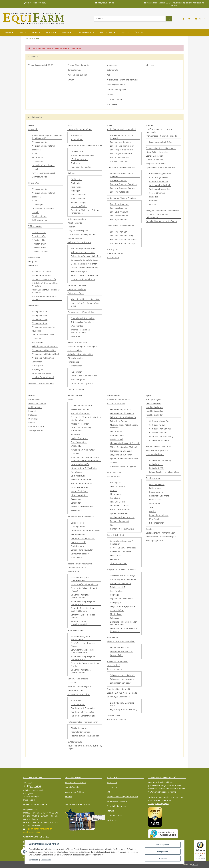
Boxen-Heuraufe (78, 523)
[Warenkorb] (200, 19)
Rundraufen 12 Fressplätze (83, 708)
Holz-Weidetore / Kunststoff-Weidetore (44, 298)
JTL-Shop (195, 865)
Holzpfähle (33, 262)
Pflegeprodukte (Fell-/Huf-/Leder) (121, 569)
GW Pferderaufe (75, 742)
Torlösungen (37, 161)
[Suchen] (130, 19)
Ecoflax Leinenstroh (155, 156)
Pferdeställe (76, 135)
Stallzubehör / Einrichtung (79, 242)
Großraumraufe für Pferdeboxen (85, 531)
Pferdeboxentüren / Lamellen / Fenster (85, 145)
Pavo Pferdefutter (79, 442)
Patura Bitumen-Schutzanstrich (85, 736)
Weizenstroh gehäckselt (160, 185)
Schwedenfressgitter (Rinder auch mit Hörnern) (84, 609)
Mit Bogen (75, 191)
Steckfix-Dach (155, 500)
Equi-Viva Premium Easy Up (122, 243)
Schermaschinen (114, 669)
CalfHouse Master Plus (159, 421)
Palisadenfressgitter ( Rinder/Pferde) (80, 638)
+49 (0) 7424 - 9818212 (35, 3)
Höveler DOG (77, 511)
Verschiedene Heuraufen (82, 550)
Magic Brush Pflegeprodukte (123, 606)
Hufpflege (114, 595)
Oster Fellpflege (117, 610)
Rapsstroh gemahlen (159, 181)
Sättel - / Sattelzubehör (120, 509)
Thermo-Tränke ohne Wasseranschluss (80, 331)
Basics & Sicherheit (115, 535)
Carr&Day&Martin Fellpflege (123, 575)
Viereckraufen (74, 571)
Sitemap (110, 95)
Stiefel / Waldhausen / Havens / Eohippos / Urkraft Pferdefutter (85, 459)
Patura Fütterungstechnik (157, 450)
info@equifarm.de (104, 3)
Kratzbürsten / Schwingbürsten (82, 234)
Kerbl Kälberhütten (155, 415)
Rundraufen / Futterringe (79, 694)
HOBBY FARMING (154, 403)
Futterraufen (155, 488)
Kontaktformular (75, 70)
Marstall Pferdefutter (80, 413)
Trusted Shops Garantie (78, 65)
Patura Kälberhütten (155, 454)
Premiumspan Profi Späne (161, 142)
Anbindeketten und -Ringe (83, 252)
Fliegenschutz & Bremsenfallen (121, 641)
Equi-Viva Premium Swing (121, 236)
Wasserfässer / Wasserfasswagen (161, 537)
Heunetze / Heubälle (77, 285)
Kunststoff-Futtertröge (159, 496)
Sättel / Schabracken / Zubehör (124, 447)
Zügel (113, 525)
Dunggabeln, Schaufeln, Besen (85, 260)
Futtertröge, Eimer (76, 293)
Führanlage (33, 419)
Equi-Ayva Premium (119, 220)
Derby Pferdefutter (79, 438)
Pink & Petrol (37, 157)
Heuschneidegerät (79, 271)
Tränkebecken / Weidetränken (81, 312)
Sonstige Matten (36, 430)
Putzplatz (33, 411)
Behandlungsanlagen (159, 515)
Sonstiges (150, 529)
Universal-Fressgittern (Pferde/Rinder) (81, 671)
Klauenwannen (156, 492)
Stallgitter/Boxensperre (78, 231)
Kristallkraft (76, 434)
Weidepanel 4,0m (40, 323)
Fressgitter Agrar (153, 399)
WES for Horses (78, 446)
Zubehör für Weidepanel (43, 377)
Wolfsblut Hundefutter (81, 480)
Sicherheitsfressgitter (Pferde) (84, 584)
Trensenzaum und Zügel (121, 451)
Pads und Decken (118, 502)
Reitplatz (32, 423)
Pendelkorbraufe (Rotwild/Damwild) (79, 623)
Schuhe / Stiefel (117, 435)
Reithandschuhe (114, 472)
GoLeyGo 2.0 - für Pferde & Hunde (122, 693)
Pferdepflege (116, 614)
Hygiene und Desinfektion (122, 599)
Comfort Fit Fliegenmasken (122, 529)
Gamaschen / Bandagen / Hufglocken (121, 542)
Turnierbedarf (116, 439)
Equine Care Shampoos (120, 583)
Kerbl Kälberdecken (155, 411)
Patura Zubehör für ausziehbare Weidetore (46, 291)
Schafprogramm (153, 478)
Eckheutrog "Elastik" (80, 554)
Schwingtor (37, 362)
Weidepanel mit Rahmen (43, 358)
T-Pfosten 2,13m (39, 244)
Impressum (112, 65)
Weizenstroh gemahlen (160, 189)
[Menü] (205, 842)
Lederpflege (115, 602)
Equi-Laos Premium (119, 208)
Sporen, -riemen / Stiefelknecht (124, 459)
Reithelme (115, 559)
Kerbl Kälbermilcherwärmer (158, 446)
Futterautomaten (157, 484)
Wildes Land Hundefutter (82, 507)
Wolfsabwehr (34, 258)
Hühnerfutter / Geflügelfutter (84, 468)
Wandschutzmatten (37, 403)
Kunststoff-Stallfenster (81, 167)
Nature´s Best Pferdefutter (83, 450)
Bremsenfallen (117, 655)
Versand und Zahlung (77, 75)
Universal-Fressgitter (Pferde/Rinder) (80, 596)
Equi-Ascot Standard (119, 161)
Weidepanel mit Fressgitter (44, 350)
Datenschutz (112, 70)
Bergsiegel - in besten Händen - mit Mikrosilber (124, 623)
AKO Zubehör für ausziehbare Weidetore (45, 284)
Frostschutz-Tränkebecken (83, 318)
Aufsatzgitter (112, 250)
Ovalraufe (72, 683)
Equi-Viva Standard (119, 180)
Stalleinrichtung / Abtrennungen (82, 346)
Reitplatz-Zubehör (76, 238)
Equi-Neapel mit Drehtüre (122, 150)
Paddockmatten (35, 407)
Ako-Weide (33, 129)
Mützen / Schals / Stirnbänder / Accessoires (124, 426)
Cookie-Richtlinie (114, 99)
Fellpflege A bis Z (118, 587)
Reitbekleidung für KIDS (121, 409)
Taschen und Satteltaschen (122, 517)
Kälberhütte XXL (156, 468)
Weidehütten (77, 139)
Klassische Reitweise (116, 403)
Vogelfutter (76, 503)
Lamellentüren (77, 151)
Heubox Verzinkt (78, 534)
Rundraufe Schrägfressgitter (84, 716)
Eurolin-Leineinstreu (155, 160)
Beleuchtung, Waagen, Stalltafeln (86, 256)
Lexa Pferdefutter (79, 476)
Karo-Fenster (77, 187)
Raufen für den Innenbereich (81, 517)
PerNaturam (76, 472)
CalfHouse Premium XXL (160, 433)
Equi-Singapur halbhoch (121, 154)
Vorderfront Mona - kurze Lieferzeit (121, 137)
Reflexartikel (116, 555)
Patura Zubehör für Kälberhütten (164, 472)
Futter (70, 399)
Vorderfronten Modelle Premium (121, 198)
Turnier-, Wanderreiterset (43, 173)
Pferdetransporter (36, 426)
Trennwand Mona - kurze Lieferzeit (121, 175)
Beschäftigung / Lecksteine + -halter (123, 704)
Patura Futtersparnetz (81, 732)
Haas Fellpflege (117, 591)
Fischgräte (76, 183)
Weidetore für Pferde (41, 275)
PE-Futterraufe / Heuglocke (80, 686)
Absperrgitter (38, 369)
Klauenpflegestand (154, 541)
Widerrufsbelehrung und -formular (122, 80)
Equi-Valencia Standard (121, 142)
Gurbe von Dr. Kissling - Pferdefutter (82, 429)
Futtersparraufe (78, 527)
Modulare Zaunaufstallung (161, 436)
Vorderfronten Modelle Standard (121, 129)
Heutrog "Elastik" (78, 542)
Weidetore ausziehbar (42, 271)
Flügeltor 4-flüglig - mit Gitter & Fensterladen (85, 211)
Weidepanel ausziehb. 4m (43, 327)
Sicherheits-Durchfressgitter (80, 354)
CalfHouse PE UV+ (157, 425)
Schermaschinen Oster (120, 683)
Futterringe (76, 700)
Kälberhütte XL (156, 464)
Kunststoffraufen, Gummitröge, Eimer (85, 304)
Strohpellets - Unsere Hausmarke (161, 148)
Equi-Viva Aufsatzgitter (120, 192)
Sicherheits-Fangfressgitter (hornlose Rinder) (83, 603)
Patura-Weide (34, 183)
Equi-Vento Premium (119, 216)
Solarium (72, 227)
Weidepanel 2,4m (40, 311)
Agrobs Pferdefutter (80, 424)
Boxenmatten (34, 399)
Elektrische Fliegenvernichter (84, 264)
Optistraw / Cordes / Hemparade (160, 167)
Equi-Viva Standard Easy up (122, 188)
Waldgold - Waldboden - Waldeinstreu (163, 211)
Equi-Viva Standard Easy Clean (124, 184)
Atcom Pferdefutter (79, 487)
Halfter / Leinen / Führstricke (123, 548)
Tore (151, 507)
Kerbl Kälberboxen (154, 407)
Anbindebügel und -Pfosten (83, 248)
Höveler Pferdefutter (80, 409)
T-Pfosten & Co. (35, 226)
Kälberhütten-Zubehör (159, 440)
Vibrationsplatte (75, 223)
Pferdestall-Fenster (79, 159)
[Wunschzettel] (189, 19)
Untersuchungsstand (77, 219)
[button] (183, 19)
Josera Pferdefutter (79, 491)
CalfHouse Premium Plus (160, 429)
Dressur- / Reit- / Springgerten (124, 466)
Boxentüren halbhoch (116, 253)
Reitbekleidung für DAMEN (122, 413)
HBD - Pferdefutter (79, 495)
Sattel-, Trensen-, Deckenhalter (85, 275)
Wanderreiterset (39, 216)
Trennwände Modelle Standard (121, 167)
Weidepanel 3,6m (40, 319)
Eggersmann (77, 499)
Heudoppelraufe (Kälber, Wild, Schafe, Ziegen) (85, 747)
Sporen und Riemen (119, 513)
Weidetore (33, 265)
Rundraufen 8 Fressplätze (82, 712)
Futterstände (73, 362)
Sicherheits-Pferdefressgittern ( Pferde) (85, 665)
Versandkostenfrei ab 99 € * (41, 65)
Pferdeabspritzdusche (77, 343)
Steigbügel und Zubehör (121, 455)
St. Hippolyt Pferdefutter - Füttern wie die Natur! (86, 419)
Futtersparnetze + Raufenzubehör (83, 722)
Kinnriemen (115, 494)
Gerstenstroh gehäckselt (160, 174)
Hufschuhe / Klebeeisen (121, 552)
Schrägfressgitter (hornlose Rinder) (83, 616)
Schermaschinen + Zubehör (122, 675)
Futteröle (75, 454)
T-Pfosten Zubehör (40, 252)
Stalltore (71, 173)
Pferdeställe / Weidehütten (80, 129)
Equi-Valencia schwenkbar (122, 146)
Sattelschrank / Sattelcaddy (83, 279)
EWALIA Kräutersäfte (80, 464)
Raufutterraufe (78, 546)
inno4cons (154, 201)
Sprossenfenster (78, 195)
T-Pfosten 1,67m (39, 236)
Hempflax (153, 197)
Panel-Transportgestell (42, 373)
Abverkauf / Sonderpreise (118, 399)
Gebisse (114, 462)
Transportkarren (75, 366)
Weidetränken (77, 326)
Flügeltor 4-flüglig (79, 206)
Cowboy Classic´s (118, 486)
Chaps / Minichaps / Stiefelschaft (125, 443)
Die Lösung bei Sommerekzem (124, 579)
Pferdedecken (113, 637)
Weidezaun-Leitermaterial (43, 146)
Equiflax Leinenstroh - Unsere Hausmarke (159, 131)
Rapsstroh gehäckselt (159, 177)
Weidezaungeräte (40, 142)
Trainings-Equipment (120, 521)
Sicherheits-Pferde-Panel (43, 335)
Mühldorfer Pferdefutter (82, 484)
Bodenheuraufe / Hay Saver (80, 564)
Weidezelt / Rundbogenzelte (41, 383)
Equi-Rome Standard (119, 157)
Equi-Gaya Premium (119, 212)
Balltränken (76, 336)
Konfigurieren (163, 852)
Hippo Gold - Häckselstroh (158, 152)
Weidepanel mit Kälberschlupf (45, 354)
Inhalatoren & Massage (117, 661)
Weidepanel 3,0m (40, 315)
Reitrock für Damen (119, 421)
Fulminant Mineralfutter (82, 406)
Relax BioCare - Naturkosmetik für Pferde (124, 630)
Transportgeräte (78, 380)
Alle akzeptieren (163, 845)
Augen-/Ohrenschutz (119, 647)
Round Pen (37, 331)
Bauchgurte (115, 482)
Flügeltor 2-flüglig (79, 202)
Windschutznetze (75, 358)
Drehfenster (76, 179)
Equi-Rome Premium (119, 204)
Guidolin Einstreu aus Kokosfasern (161, 221)
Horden (153, 511)
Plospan (153, 204)
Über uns (139, 32)
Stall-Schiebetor (78, 198)
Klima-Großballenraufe (78, 679)
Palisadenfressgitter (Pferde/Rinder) (80, 579)
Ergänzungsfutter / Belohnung (124, 709)
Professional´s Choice (120, 506)
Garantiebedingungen (117, 90)
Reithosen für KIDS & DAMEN (123, 417)
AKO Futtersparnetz (80, 728)
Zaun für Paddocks (76, 390)
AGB (109, 75)
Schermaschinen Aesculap (122, 679)
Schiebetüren (113, 257)
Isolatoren (36, 150)
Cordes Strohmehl (157, 193)
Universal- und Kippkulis (82, 383)
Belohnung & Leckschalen (118, 697)
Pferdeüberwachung (77, 289)
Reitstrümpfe (116, 432)
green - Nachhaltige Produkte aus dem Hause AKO (47, 137)
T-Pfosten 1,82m (39, 240)
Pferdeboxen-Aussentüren (83, 155)
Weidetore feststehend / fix (44, 279)
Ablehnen (163, 859)
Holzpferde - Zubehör (116, 719)
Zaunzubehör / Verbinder (43, 165)
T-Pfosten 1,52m (39, 232)
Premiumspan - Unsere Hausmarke (162, 136)
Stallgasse (33, 415)
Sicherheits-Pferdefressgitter (45, 346)
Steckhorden (37, 342)
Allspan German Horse (156, 164)
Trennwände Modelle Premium (121, 226)
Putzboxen (115, 618)
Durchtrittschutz (75, 350)
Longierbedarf (113, 665)
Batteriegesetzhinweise (117, 85)
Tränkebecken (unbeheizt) (83, 322)
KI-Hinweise (112, 104)
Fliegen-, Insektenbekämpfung (84, 268)
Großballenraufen (76, 630)
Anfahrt (71, 80)
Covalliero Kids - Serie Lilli (118, 689)
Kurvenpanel (37, 366)
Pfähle (35, 154)
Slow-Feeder (76, 558)
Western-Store (113, 476)
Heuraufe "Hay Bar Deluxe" (83, 538)
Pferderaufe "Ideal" (76, 690)
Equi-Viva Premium (119, 232)
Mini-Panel (37, 339)
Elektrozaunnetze (39, 177)
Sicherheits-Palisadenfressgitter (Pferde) (85, 590)
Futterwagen (77, 372)
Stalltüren (75, 163)
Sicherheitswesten (118, 563)
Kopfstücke (115, 498)
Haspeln (35, 169)
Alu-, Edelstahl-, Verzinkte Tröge (85, 299)
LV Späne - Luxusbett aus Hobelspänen (157, 216)
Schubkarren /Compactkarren (84, 376)
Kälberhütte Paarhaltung (160, 460)
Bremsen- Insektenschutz (121, 651)
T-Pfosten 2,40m (39, 248)
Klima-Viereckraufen (77, 568)
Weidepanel (34, 305)
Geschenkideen (114, 716)
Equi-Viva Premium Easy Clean (124, 240)
